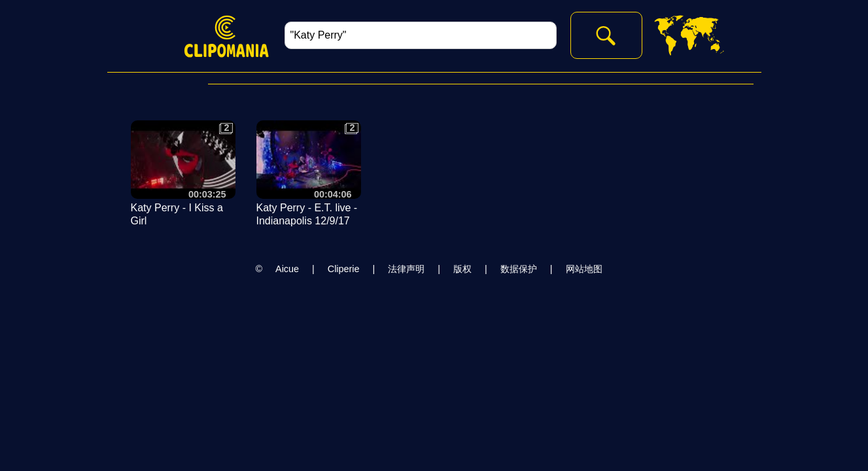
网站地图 (584, 269)
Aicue (287, 269)
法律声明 (406, 269)
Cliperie (344, 269)
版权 (462, 269)
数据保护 (519, 269)
